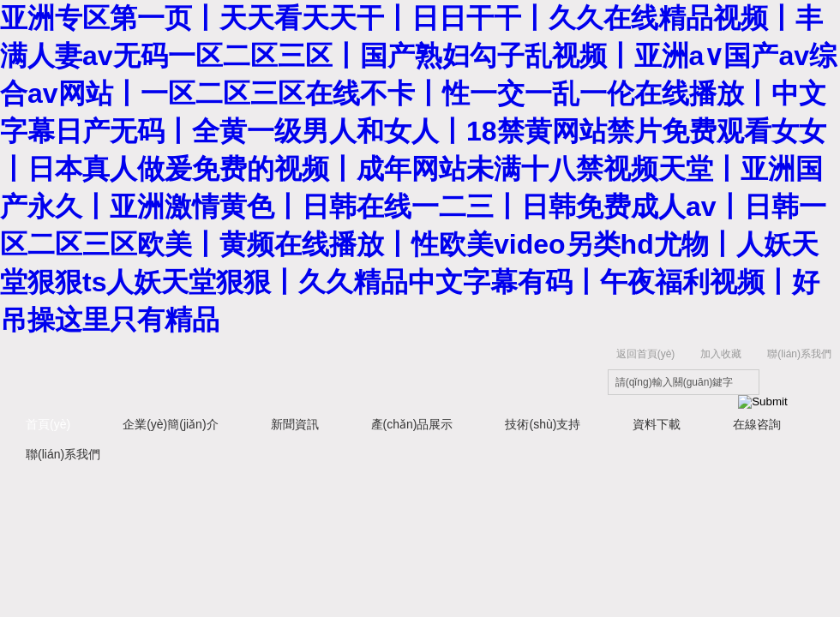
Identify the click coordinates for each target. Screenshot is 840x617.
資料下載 (657, 424)
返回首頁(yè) (646, 354)
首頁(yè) (48, 424)
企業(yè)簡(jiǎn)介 (170, 424)
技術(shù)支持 (543, 424)
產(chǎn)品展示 (412, 424)
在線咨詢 (757, 424)
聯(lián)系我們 (799, 354)
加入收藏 (721, 354)
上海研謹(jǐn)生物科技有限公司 (266, 371)
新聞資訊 (295, 424)
